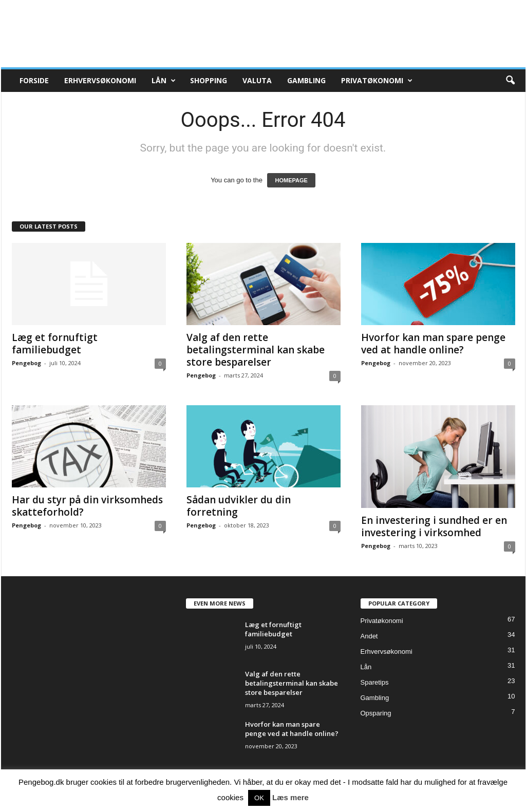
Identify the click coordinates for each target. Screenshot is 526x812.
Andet (369, 636)
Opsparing (376, 713)
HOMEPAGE (291, 180)
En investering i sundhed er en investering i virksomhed (434, 526)
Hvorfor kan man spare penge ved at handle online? (433, 344)
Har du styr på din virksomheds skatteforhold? (87, 506)
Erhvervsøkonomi (100, 80)
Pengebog (26, 363)
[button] (510, 81)
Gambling (306, 80)
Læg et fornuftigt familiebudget (55, 344)
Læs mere (290, 797)
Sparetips (375, 682)
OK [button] (259, 798)
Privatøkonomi (377, 81)
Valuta (257, 80)
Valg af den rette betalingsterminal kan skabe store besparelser (256, 350)
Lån (164, 81)
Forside (34, 80)
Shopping (209, 80)
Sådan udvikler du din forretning (239, 506)
